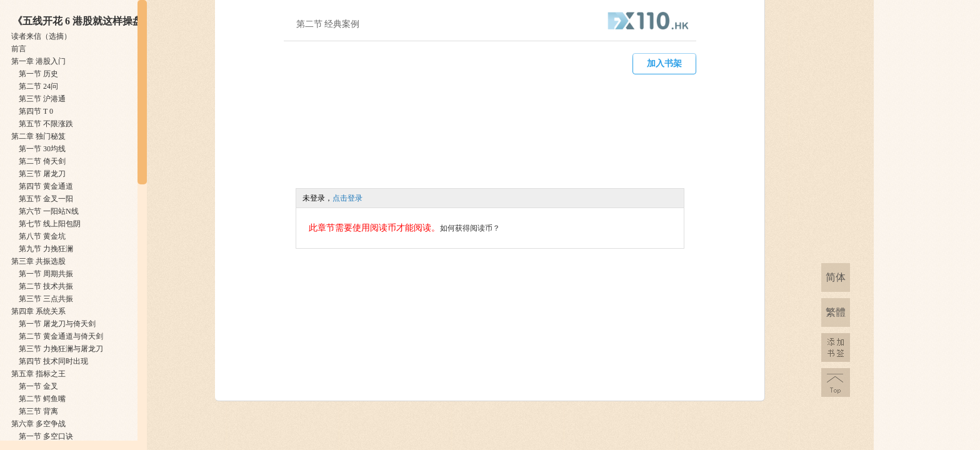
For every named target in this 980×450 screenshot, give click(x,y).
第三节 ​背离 (38, 411)
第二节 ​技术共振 (46, 286)
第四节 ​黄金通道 (46, 186)
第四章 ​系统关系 (38, 311)
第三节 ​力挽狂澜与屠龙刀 (61, 349)
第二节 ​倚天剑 (42, 161)
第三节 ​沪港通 (42, 99)
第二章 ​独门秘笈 (38, 136)
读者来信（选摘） (41, 36)
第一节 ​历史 (38, 74)
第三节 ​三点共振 (46, 299)
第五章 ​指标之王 (38, 374)
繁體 (836, 312)
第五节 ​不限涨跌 (46, 124)
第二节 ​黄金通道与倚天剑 (61, 336)
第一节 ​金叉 (38, 386)
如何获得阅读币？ (470, 228)
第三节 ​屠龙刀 (42, 174)
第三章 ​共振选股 (38, 261)
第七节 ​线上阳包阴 (50, 224)
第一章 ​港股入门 (38, 61)
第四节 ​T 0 (36, 111)
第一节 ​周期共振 (46, 274)
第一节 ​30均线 (42, 149)
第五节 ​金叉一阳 (46, 199)
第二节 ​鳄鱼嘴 (42, 399)
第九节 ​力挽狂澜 (46, 249)
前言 (19, 49)
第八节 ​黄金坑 (42, 236)
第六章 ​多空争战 (38, 424)
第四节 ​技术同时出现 (53, 361)
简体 (836, 277)
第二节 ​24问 (38, 86)
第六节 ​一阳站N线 (49, 211)
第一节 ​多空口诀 (46, 436)
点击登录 (347, 198)
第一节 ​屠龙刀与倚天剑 (57, 324)
